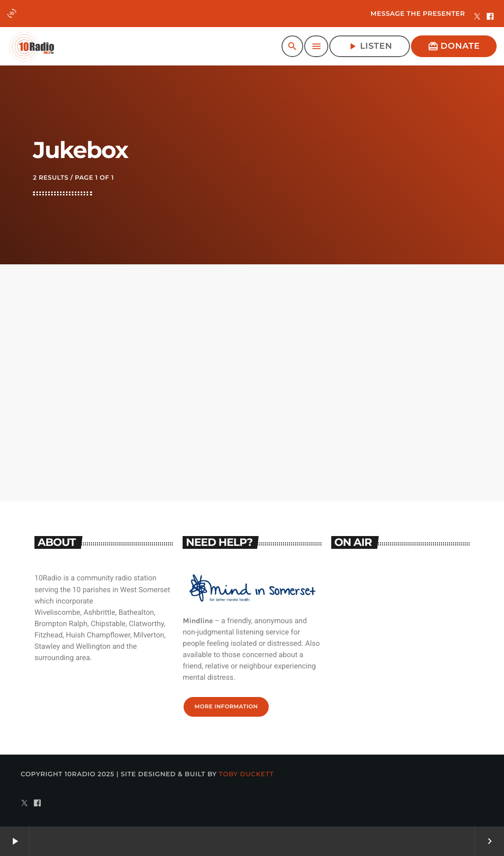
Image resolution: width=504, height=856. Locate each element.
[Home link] (32, 46)
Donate (454, 46)
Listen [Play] (370, 46)
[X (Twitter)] (477, 17)
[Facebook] (490, 17)
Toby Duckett (247, 774)
